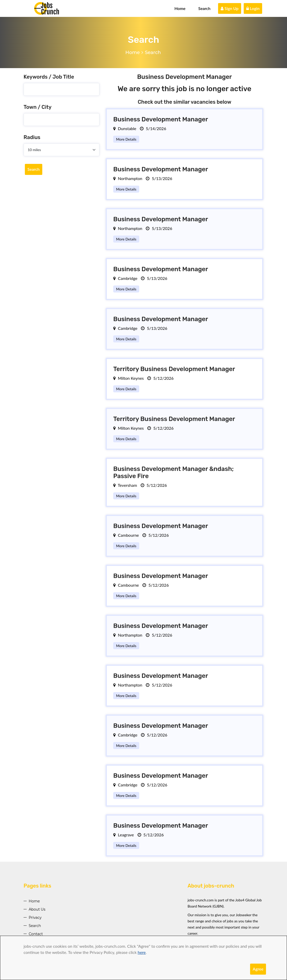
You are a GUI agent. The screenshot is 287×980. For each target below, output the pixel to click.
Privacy (35, 918)
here (142, 952)
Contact (36, 934)
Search (204, 8)
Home (180, 8)
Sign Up (230, 8)
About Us (37, 909)
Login (253, 8)
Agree (258, 969)
